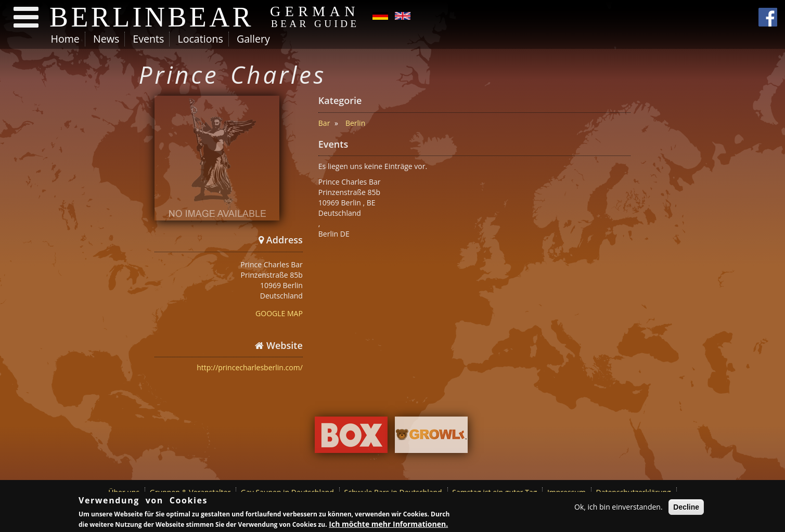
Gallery (253, 39)
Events (148, 39)
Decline (686, 508)
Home (65, 39)
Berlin (355, 123)
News (106, 39)
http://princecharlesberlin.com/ (250, 367)
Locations (200, 39)
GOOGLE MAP (279, 313)
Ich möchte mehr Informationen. (388, 525)
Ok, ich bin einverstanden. (619, 507)
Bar (324, 123)
